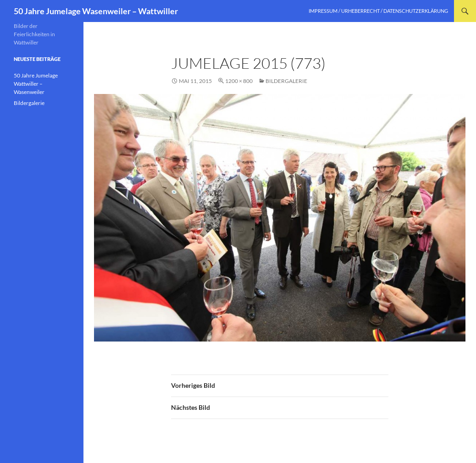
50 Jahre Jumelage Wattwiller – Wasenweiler (36, 84)
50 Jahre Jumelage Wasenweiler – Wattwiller (96, 11)
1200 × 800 (239, 81)
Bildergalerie (286, 81)
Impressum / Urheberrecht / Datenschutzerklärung (378, 11)
